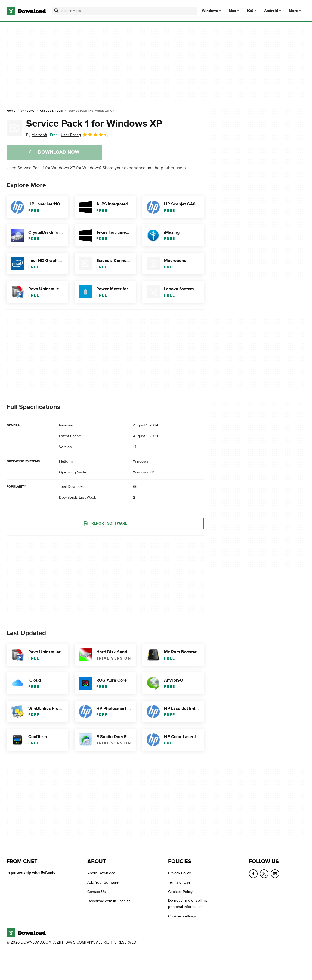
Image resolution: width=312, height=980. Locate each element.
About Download (101, 873)
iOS (250, 11)
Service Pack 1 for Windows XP (94, 124)
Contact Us (97, 892)
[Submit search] (57, 11)
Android (271, 11)
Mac (232, 11)
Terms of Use (179, 883)
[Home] (11, 111)
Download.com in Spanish (109, 901)
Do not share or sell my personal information (188, 904)
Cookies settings (182, 916)
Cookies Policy (180, 892)
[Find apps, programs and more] (125, 11)
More (296, 11)
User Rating (85, 135)
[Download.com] (26, 11)
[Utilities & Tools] (51, 111)
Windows (210, 11)
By (37, 135)
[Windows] (28, 111)
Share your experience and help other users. (145, 168)
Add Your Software (103, 883)
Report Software (105, 523)
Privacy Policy (180, 873)
